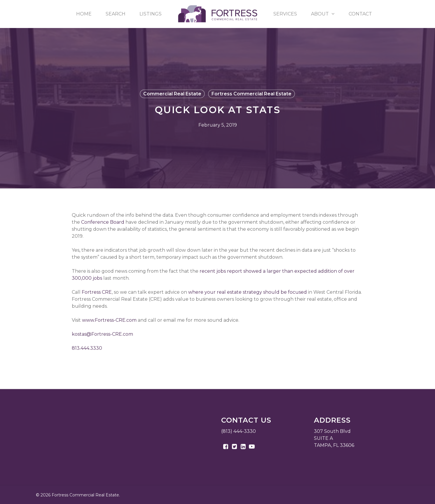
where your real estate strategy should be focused (248, 292)
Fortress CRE (97, 292)
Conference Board (103, 222)
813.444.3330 (87, 348)
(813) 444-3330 (239, 431)
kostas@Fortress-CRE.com (102, 334)
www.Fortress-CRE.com (109, 320)
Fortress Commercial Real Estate (251, 94)
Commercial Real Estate (172, 94)
